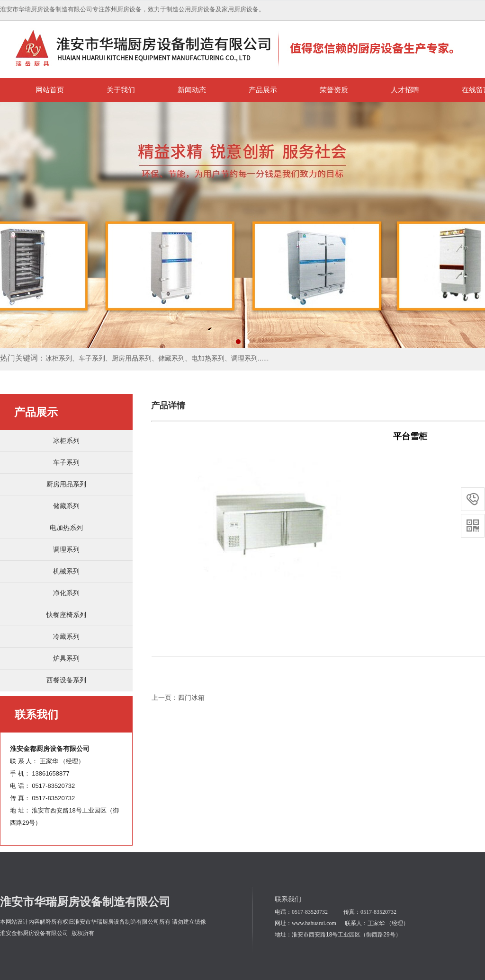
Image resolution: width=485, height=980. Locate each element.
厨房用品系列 (66, 484)
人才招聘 (405, 90)
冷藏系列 (66, 636)
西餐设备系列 (66, 680)
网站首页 (50, 90)
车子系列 (66, 462)
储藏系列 (66, 506)
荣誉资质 (334, 90)
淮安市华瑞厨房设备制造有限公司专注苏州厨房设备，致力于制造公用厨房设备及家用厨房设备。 (132, 9)
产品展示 (263, 90)
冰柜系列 (66, 441)
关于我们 (121, 90)
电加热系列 (66, 528)
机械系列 (66, 571)
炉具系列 (66, 658)
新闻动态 (192, 90)
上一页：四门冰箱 (178, 697)
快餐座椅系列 (66, 615)
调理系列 (66, 549)
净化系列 (66, 593)
